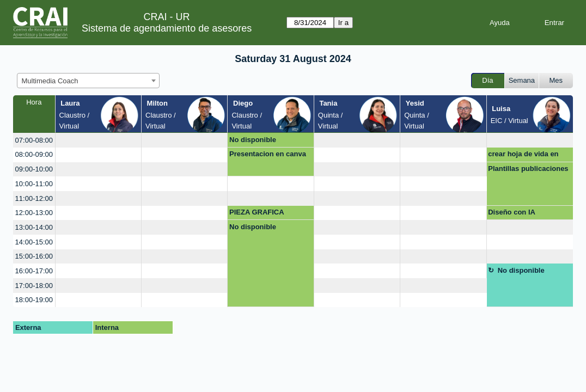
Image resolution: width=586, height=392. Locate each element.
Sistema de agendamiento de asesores (167, 28)
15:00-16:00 (34, 256)
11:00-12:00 (34, 198)
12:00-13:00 (34, 213)
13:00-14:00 (34, 227)
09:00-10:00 (34, 169)
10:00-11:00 (34, 184)
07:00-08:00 (34, 140)
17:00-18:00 (34, 286)
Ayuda (500, 23)
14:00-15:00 (34, 242)
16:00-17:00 (34, 271)
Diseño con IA (512, 212)
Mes (556, 80)
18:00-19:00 (34, 300)
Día (487, 80)
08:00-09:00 (34, 154)
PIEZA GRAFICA (257, 212)
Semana (522, 80)
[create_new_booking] (98, 140)
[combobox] (88, 81)
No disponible (253, 140)
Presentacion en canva (268, 154)
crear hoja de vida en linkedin (523, 156)
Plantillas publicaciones (528, 169)
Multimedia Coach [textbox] (50, 81)
